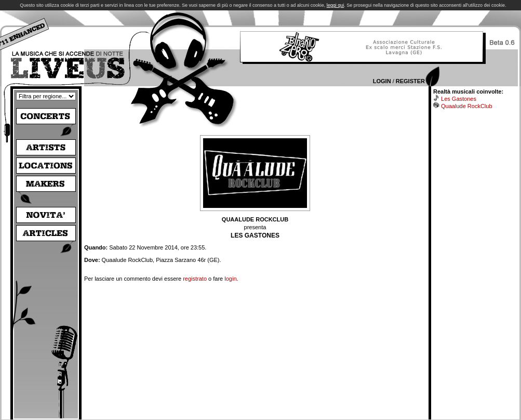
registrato (195, 279)
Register (410, 81)
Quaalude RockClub (466, 106)
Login (382, 81)
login (230, 279)
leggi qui (336, 5)
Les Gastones (459, 99)
